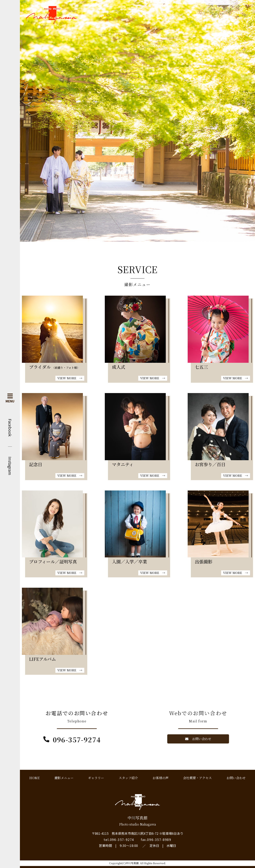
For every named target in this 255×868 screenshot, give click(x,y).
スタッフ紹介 (128, 778)
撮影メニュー (64, 778)
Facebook (10, 428)
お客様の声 (161, 778)
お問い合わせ (236, 778)
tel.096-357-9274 (119, 840)
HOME (34, 778)
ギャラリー (96, 778)
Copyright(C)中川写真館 (124, 863)
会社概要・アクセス (197, 778)
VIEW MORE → (70, 378)
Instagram (10, 466)
